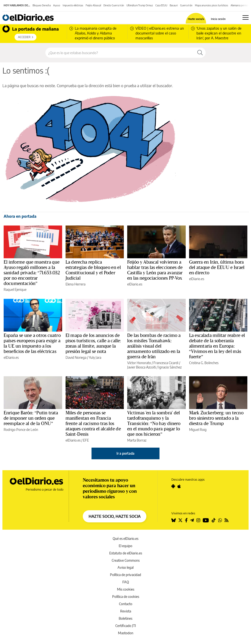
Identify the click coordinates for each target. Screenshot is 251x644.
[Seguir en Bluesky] (174, 520)
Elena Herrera (75, 284)
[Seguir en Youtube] (206, 520)
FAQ (126, 582)
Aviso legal (125, 567)
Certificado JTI (126, 626)
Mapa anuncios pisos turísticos (212, 5)
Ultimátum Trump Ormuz (140, 5)
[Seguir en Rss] (226, 520)
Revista (126, 611)
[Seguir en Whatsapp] (220, 520)
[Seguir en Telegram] (192, 520)
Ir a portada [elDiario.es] (125, 453)
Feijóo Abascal (93, 5)
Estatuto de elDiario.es (126, 553)
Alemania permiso (240, 5)
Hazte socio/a (196, 19)
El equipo (125, 546)
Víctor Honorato (139, 363)
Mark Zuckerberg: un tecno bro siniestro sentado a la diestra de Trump (216, 418)
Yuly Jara (95, 357)
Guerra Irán (186, 5)
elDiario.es (135, 284)
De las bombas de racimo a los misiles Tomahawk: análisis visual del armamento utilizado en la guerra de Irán (154, 346)
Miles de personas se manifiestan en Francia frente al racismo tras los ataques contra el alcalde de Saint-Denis (93, 424)
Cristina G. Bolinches (204, 363)
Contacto (126, 604)
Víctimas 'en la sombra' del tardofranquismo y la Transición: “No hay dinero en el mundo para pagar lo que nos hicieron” (154, 424)
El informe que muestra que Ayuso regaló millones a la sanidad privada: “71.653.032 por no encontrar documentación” (32, 273)
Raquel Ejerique (15, 289)
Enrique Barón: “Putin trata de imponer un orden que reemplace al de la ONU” (31, 418)
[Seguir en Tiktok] (214, 520)
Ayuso (57, 5)
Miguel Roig (198, 430)
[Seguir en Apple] (179, 486)
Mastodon (126, 633)
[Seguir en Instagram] (198, 520)
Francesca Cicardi (166, 363)
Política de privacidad (125, 575)
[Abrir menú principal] (246, 17)
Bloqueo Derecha (42, 5)
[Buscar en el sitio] (120, 53)
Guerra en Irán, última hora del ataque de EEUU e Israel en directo (217, 268)
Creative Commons (126, 560)
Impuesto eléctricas (73, 5)
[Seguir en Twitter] (180, 520)
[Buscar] (200, 53)
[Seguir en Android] (173, 486)
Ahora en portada (20, 216)
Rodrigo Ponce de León (21, 430)
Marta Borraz (137, 440)
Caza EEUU (161, 5)
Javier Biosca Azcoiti (142, 367)
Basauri (174, 5)
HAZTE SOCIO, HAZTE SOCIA (115, 516)
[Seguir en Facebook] (186, 520)
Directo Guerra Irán (114, 5)
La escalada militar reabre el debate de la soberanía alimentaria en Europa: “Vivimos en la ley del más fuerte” (217, 346)
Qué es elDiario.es (125, 539)
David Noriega (76, 357)
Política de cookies (126, 597)
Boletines (125, 618)
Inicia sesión (218, 19)
